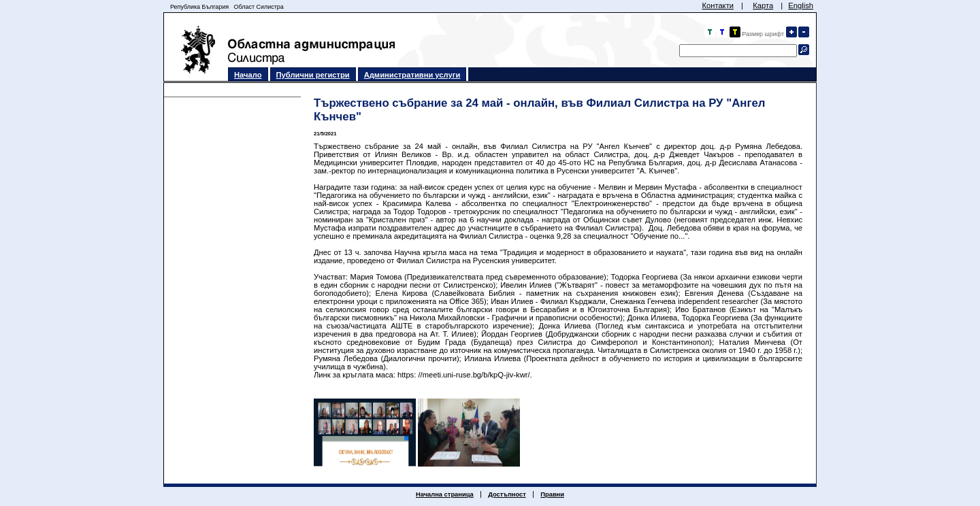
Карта (763, 5)
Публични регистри (313, 75)
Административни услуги (412, 75)
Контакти (718, 5)
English (801, 5)
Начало (248, 75)
